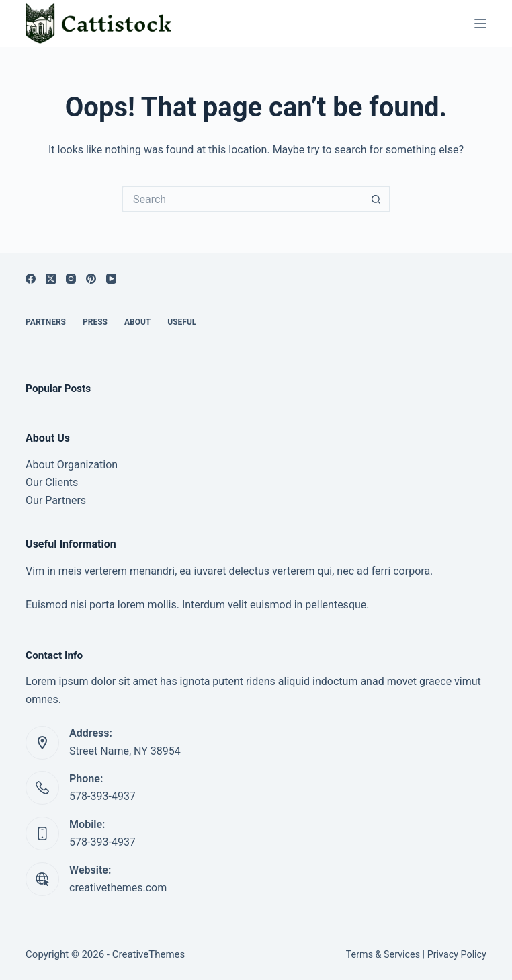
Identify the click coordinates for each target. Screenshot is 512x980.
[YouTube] (111, 279)
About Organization (72, 465)
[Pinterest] (91, 279)
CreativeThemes (149, 954)
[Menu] (480, 24)
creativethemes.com (118, 888)
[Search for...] (243, 199)
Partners (46, 322)
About (137, 322)
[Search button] (377, 199)
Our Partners (56, 500)
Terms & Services (383, 955)
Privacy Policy (457, 955)
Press (95, 322)
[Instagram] (71, 279)
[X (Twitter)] (51, 279)
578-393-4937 (102, 796)
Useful (182, 322)
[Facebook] (31, 279)
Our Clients (52, 482)
